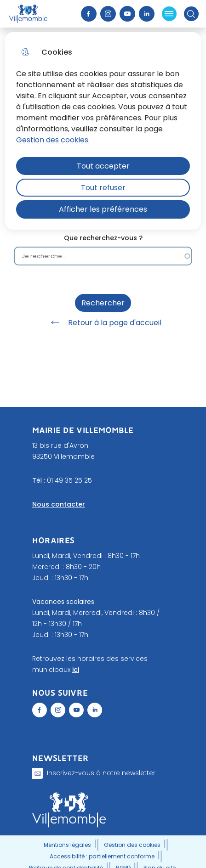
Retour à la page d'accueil (103, 322)
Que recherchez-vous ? (103, 238)
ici (76, 670)
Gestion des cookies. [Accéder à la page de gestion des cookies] (53, 140)
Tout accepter (103, 166)
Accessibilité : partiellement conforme (102, 856)
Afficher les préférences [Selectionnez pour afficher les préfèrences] (103, 209)
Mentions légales (67, 845)
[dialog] (103, 131)
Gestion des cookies (132, 845)
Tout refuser (103, 188)
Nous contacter (59, 504)
